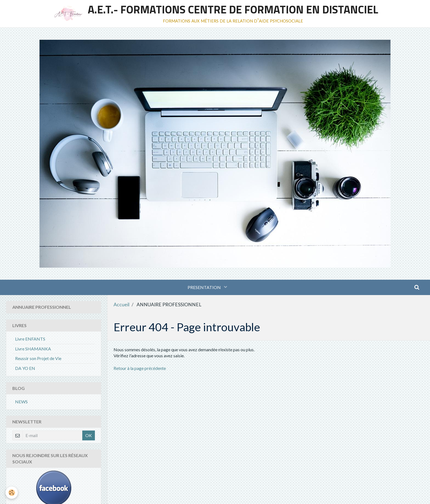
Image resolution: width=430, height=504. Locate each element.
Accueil (121, 305)
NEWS (21, 402)
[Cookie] (12, 493)
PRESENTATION (205, 287)
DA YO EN (25, 368)
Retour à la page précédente (140, 368)
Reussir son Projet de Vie (38, 358)
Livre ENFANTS (30, 339)
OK (89, 435)
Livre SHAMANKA (33, 349)
